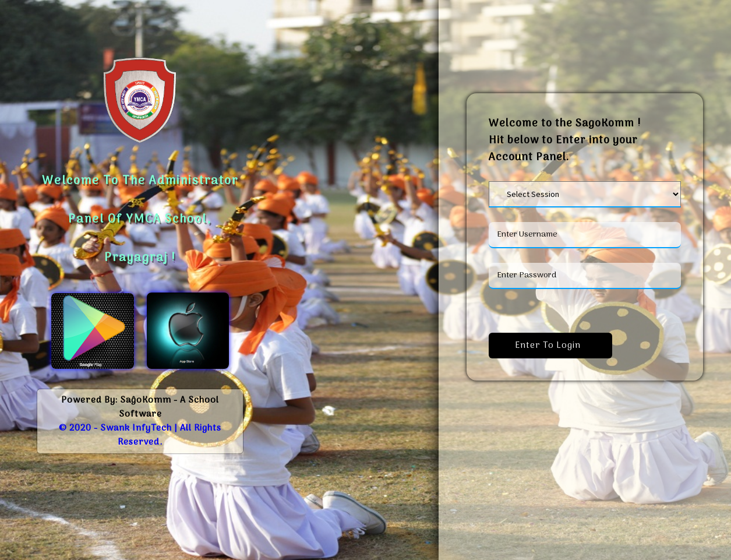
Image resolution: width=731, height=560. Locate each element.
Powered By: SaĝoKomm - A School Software (140, 407)
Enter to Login (550, 346)
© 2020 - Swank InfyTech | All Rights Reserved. (140, 435)
